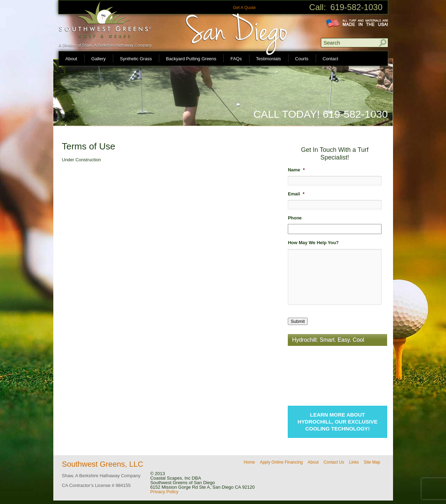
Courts (302, 59)
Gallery (98, 59)
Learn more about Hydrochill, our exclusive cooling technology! (337, 422)
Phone (295, 218)
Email (296, 194)
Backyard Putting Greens (191, 59)
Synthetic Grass (136, 59)
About (71, 59)
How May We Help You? (313, 243)
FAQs (236, 59)
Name (296, 170)
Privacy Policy (164, 492)
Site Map (372, 462)
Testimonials (269, 59)
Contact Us (334, 462)
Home (249, 462)
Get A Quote (244, 8)
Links (354, 462)
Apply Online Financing (281, 462)
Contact (330, 59)
